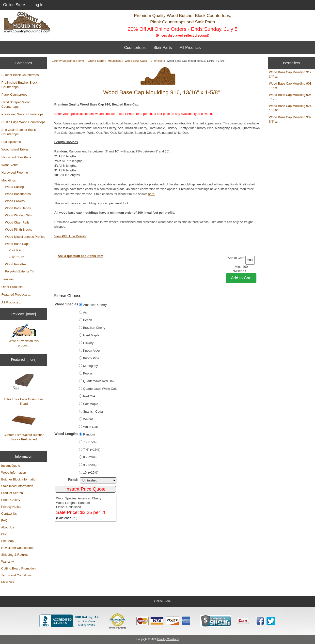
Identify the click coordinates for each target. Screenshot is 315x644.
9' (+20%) (90, 465)
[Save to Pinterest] (243, 621)
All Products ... (12, 302)
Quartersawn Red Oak (99, 381)
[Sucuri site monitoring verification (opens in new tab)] (215, 621)
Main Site (8, 582)
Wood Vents (10, 165)
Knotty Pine (91, 358)
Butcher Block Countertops (20, 75)
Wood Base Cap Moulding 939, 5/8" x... (291, 119)
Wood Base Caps (17, 244)
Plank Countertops (14, 95)
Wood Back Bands (18, 208)
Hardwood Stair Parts (16, 157)
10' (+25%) (91, 472)
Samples (8, 279)
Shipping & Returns (15, 555)
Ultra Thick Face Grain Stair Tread (24, 389)
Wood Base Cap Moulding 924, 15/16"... (291, 108)
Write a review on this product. (24, 335)
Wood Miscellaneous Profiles (25, 237)
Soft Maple (91, 404)
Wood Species (67, 304)
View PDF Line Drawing (71, 236)
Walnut (88, 419)
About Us (8, 527)
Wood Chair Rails (17, 222)
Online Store (14, 5)
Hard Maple (91, 335)
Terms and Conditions (16, 575)
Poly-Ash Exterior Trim (21, 271)
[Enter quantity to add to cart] (250, 260)
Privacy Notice (11, 507)
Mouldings (9, 180)
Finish (73, 479)
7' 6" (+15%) (92, 450)
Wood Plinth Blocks (18, 230)
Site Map (7, 541)
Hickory (88, 343)
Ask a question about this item (80, 256)
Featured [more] (24, 359)
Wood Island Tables (15, 149)
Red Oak (89, 396)
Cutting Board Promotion (18, 568)
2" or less (15, 250)
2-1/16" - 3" (16, 257)
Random (89, 434)
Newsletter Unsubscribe (18, 548)
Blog (4, 534)
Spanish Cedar (94, 412)
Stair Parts (163, 48)
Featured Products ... (16, 294)
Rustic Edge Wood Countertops (23, 122)
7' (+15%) (90, 442)
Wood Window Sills (18, 215)
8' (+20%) (90, 457)
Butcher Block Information (19, 479)
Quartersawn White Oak (100, 389)
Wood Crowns (15, 201)
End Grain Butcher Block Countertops (19, 132)
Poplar (88, 373)
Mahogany (91, 366)
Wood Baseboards (18, 194)
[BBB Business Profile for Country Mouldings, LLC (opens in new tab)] (70, 621)
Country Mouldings (168, 639)
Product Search (12, 493)
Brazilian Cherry (94, 328)
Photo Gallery (11, 500)
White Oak (91, 427)
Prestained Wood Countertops (23, 114)
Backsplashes (11, 142)
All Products (190, 48)
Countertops (135, 48)
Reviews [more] (24, 314)
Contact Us (9, 514)
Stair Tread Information (17, 486)
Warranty (8, 562)
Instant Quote (11, 466)
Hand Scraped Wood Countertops (16, 104)
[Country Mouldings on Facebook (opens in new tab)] (260, 621)
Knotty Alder (92, 351)
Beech (88, 320)
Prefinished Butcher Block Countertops (19, 85)
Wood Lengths (66, 434)
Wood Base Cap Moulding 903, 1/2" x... (291, 86)
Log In (38, 5)
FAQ (4, 520)
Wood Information (14, 472)
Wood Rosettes (16, 264)
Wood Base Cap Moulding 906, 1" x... (291, 97)
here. (151, 194)
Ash (86, 312)
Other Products (12, 287)
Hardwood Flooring (15, 172)
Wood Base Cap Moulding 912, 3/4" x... (291, 74)
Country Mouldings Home (68, 61)
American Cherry (95, 305)
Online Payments (118, 628)
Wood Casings (15, 187)
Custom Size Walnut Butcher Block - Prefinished (24, 427)
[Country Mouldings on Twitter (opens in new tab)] (271, 621)
